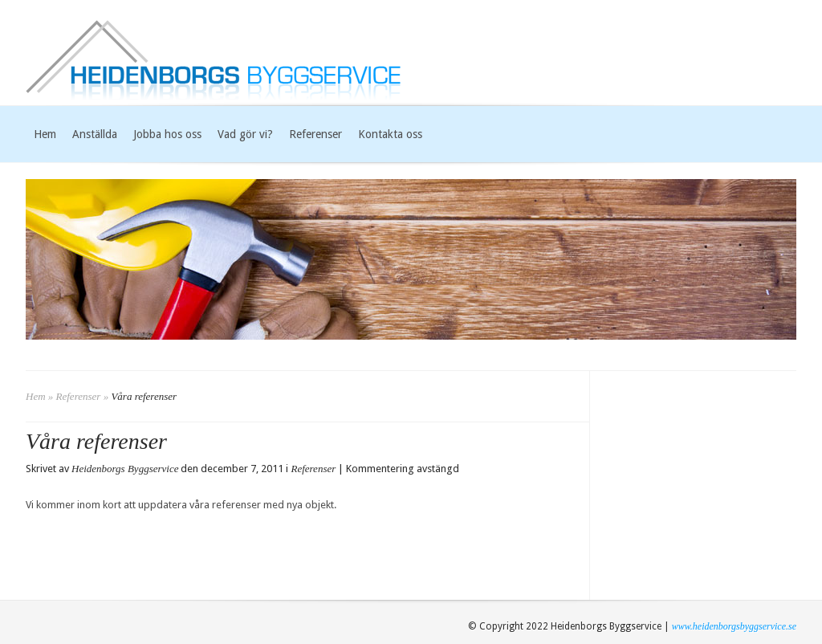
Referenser (315, 134)
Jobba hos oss (167, 134)
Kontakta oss (390, 134)
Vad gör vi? (245, 134)
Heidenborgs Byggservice (125, 469)
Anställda (95, 134)
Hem (45, 134)
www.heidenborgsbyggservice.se (734, 626)
